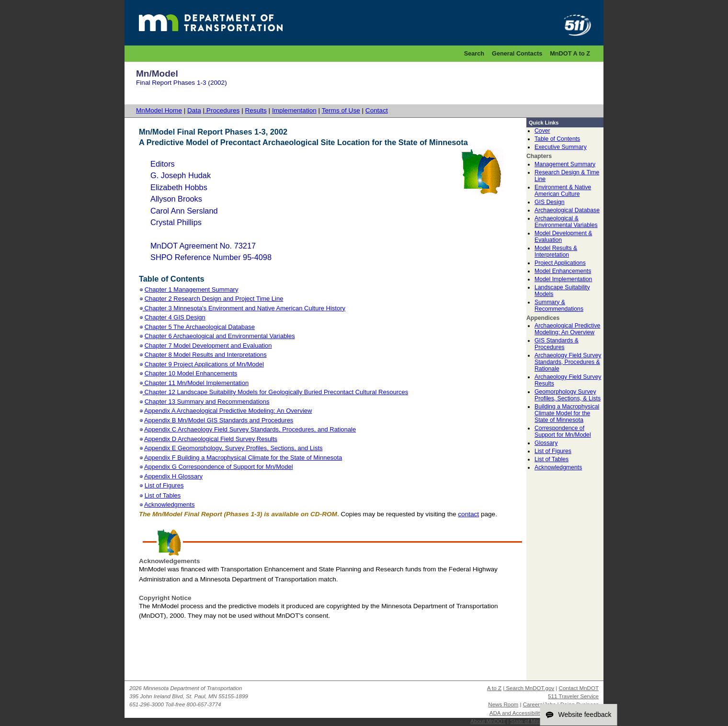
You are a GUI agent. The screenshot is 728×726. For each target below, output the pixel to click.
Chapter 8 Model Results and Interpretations (206, 355)
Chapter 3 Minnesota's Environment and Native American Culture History (244, 308)
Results (256, 110)
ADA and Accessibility (516, 713)
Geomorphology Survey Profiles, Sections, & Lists (568, 395)
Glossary (546, 443)
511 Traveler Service (573, 696)
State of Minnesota (533, 721)
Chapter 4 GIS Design (175, 317)
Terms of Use (341, 110)
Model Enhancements (563, 271)
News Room (503, 704)
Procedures (222, 110)
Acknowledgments (558, 467)
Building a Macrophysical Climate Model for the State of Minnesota (567, 413)
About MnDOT (488, 721)
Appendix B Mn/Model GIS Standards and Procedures (219, 420)
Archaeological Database (567, 210)
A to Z (494, 688)
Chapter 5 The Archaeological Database (200, 327)
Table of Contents (557, 139)
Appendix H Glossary (173, 476)
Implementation (294, 110)
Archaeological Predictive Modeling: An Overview (567, 329)
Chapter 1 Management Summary (192, 289)
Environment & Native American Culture (563, 191)
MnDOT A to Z (570, 53)
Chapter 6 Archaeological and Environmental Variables (220, 336)
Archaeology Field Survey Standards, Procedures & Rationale (568, 362)
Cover (542, 131)
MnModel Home (159, 110)
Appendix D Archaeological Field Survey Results (211, 439)
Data (194, 110)
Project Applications (560, 263)
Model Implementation (563, 279)
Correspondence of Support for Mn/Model (563, 431)
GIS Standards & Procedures (557, 344)
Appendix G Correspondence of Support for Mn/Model (219, 467)
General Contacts (517, 53)
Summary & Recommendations (559, 306)
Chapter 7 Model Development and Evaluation (208, 346)
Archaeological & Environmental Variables (566, 222)
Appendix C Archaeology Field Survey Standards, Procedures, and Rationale (250, 429)
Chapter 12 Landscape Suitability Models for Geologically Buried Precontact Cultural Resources (275, 392)
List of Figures (553, 451)
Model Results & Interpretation (556, 251)
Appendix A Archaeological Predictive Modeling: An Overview (228, 411)
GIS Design (550, 202)
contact (468, 514)
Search (474, 53)
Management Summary (565, 164)
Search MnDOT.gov (529, 688)
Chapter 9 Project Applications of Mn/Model (204, 364)
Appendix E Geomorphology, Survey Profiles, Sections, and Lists (233, 448)
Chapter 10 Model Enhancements (191, 373)
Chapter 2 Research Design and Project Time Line (214, 299)
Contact (377, 110)
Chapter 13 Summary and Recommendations (207, 402)
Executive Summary (561, 147)
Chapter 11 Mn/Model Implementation (196, 383)
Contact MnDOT (579, 688)
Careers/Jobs (540, 704)
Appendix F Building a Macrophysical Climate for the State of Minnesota (243, 458)
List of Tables (552, 459)
